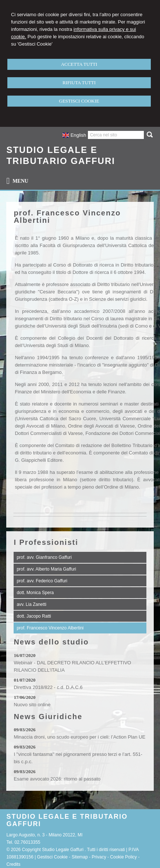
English (74, 135)
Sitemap (80, 857)
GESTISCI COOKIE (79, 101)
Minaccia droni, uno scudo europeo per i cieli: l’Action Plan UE (79, 737)
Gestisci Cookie (52, 857)
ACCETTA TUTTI (79, 64)
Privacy (99, 857)
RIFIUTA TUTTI (79, 83)
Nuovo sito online (32, 705)
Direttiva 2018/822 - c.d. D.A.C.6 (48, 687)
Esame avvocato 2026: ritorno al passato (57, 779)
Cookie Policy (123, 857)
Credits (13, 864)
